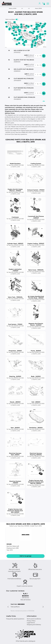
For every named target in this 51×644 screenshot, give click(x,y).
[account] (40, 3)
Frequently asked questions (15, 619)
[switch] (17, 19)
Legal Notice (31, 623)
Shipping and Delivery (34, 625)
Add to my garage (25, 556)
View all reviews (25, 600)
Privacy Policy (31, 621)
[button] (26, 535)
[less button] (35, 56)
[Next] (29, 9)
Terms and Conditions (34, 619)
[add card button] (44, 56)
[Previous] (22, 9)
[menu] (48, 3)
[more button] (40, 56)
